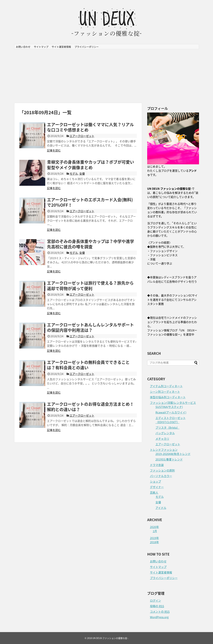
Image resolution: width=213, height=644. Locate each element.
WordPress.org (159, 617)
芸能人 (154, 492)
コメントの (160, 612)
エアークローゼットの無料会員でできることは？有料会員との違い (88, 365)
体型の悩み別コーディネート (168, 397)
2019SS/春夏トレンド (169, 459)
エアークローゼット (82, 136)
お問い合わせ (23, 47)
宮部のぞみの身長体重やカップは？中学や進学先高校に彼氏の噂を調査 (91, 244)
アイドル (161, 508)
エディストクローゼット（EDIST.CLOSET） (171, 420)
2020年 (154, 527)
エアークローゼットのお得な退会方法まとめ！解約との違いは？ (90, 407)
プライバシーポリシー (87, 47)
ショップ (155, 481)
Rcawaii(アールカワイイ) (171, 412)
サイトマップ (41, 47)
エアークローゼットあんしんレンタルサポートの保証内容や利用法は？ (90, 327)
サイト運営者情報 (61, 47)
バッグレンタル (165, 433)
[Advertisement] (107, 76)
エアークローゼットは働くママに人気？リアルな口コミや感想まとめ (90, 127)
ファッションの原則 (162, 470)
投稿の (157, 606)
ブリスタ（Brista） (167, 427)
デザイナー (157, 487)
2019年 (154, 538)
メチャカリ (162, 439)
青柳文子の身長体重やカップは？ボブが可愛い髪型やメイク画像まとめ (91, 165)
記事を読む (54, 150)
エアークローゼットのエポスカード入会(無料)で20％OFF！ (90, 202)
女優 (82, 173)
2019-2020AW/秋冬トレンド (173, 454)
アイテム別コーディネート (166, 386)
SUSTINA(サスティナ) (169, 407)
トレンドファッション (164, 450)
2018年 (154, 542)
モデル (74, 173)
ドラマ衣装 (157, 465)
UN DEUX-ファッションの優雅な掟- (110, 638)
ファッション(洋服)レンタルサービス (173, 403)
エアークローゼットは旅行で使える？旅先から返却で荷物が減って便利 (90, 286)
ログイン (155, 600)
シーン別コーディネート (165, 392)
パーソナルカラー (161, 476)
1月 (155, 531)
